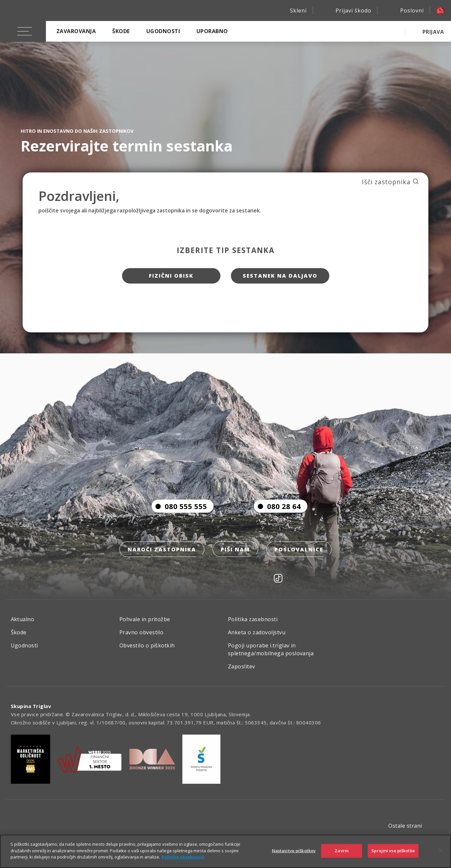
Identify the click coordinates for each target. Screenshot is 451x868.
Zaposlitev (242, 667)
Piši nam (235, 550)
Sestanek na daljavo (280, 276)
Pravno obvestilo (142, 633)
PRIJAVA (433, 32)
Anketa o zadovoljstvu (257, 633)
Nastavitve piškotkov (294, 851)
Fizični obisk (171, 276)
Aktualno (23, 620)
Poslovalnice (299, 550)
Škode (121, 31)
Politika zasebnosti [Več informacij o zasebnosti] (183, 857)
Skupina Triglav (31, 706)
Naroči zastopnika (162, 550)
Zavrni (342, 851)
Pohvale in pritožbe (145, 620)
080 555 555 (179, 506)
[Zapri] (441, 851)
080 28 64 (277, 506)
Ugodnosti (163, 31)
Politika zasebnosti (253, 620)
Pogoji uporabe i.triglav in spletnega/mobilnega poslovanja (271, 650)
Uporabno (212, 31)
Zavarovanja (76, 31)
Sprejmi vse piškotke (393, 851)
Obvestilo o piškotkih (147, 646)
